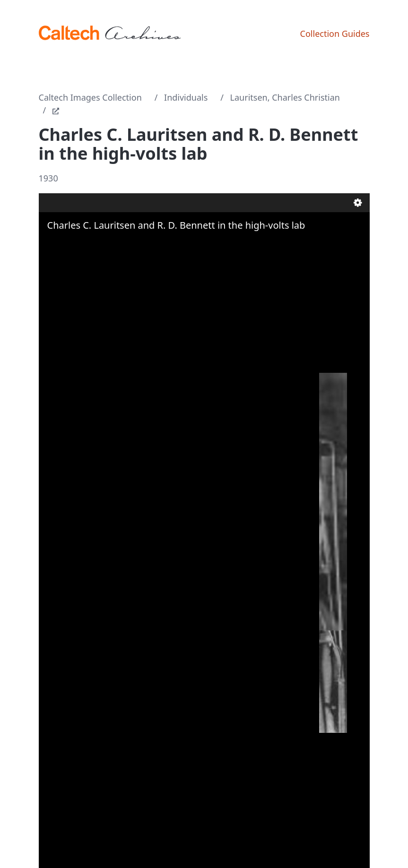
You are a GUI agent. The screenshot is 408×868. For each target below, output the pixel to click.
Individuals (186, 97)
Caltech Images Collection (90, 97)
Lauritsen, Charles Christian (285, 97)
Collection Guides (335, 34)
